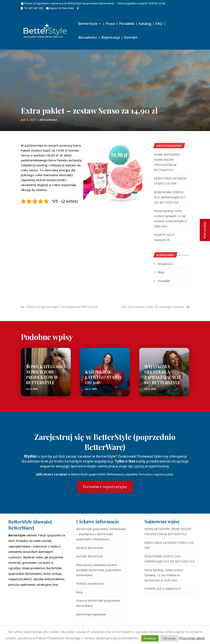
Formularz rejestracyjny (105, 487)
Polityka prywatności (90, 584)
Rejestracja (111, 38)
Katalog (145, 24)
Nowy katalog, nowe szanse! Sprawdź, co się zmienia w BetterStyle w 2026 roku (164, 575)
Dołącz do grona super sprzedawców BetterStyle (62, 307)
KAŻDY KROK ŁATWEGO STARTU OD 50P (104, 377)
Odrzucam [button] (169, 638)
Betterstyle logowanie (91, 614)
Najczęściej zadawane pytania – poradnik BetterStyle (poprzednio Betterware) (99, 570)
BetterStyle (88, 24)
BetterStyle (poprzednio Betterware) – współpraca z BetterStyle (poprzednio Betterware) (101, 534)
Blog (161, 272)
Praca (110, 24)
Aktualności (88, 38)
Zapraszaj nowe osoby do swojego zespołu (152, 307)
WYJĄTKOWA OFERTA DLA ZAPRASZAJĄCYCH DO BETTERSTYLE (170, 197)
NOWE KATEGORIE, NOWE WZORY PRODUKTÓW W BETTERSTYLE (45, 374)
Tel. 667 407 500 (32, 8)
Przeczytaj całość (192, 638)
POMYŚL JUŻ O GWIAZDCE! (163, 589)
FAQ (159, 24)
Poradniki (127, 24)
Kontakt (131, 38)
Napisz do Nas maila (60, 8)
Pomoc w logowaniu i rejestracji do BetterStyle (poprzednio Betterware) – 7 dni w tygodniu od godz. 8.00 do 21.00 (93, 4)
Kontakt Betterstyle (90, 556)
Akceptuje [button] (150, 638)
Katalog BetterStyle (90, 548)
